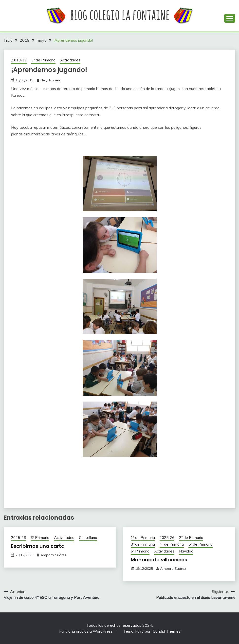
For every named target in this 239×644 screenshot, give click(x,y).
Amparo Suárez (54, 555)
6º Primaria (40, 538)
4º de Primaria (172, 544)
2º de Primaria (191, 538)
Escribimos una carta (38, 546)
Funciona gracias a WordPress (86, 631)
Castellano (88, 538)
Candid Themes (167, 631)
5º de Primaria (201, 544)
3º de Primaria (43, 60)
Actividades (70, 60)
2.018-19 (19, 60)
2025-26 (18, 538)
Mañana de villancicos (159, 560)
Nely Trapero (51, 80)
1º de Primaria (143, 538)
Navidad (186, 551)
